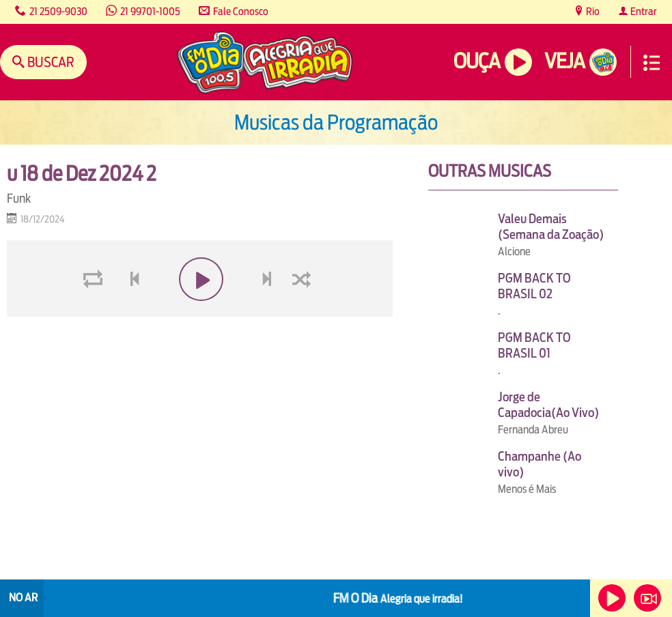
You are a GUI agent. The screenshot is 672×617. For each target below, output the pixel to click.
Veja (564, 61)
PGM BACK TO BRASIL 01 (534, 345)
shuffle (304, 312)
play (200, 312)
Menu (652, 63)
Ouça (477, 61)
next (269, 312)
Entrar (643, 11)
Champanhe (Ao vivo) (540, 464)
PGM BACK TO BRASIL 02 (534, 286)
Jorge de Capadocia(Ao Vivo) (548, 405)
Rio (592, 11)
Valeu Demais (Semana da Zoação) (551, 227)
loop (95, 312)
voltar (130, 312)
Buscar (50, 62)
